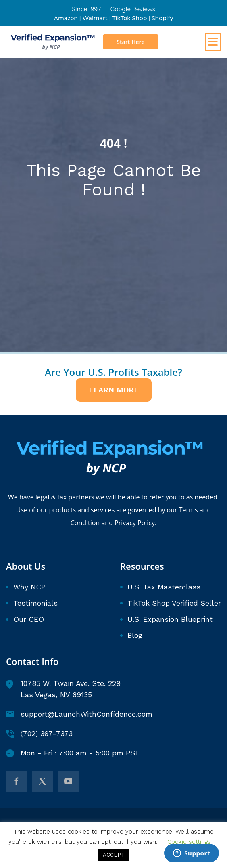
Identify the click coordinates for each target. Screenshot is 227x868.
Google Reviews (133, 9)
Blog (135, 635)
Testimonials (35, 603)
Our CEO (29, 619)
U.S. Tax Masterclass (164, 587)
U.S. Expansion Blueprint (170, 619)
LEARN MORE (114, 390)
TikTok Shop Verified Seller (174, 603)
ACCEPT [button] (114, 855)
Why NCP (29, 587)
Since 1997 (86, 9)
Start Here (130, 42)
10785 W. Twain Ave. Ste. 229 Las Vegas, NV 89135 (63, 689)
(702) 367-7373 (39, 734)
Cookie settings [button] (189, 842)
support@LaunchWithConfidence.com (79, 714)
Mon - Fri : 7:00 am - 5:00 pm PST (73, 753)
